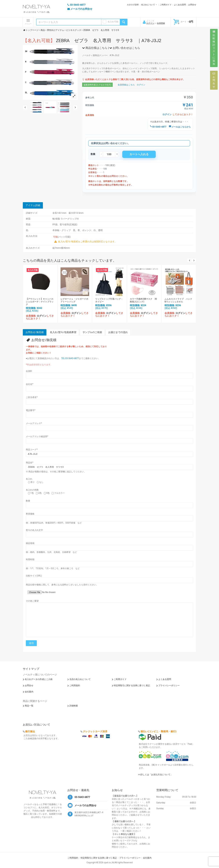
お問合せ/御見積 (35, 332)
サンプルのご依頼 (92, 332)
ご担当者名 (32, 397)
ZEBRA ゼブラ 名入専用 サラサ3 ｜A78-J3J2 (92, 41)
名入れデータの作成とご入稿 (39, 679)
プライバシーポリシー (169, 685)
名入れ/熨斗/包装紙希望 (63, 332)
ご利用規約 (75, 685)
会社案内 (29, 692)
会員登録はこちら (126, 85)
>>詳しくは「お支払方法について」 (155, 775)
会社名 (30, 384)
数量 (28, 501)
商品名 (30, 463)
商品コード (32, 450)
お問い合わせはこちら (125, 48)
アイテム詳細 (33, 205)
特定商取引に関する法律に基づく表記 (132, 685)
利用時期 (30, 559)
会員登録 (161, 23)
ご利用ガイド (166, 5)
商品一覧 (29, 706)
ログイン (150, 23)
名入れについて (148, 5)
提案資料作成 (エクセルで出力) (97, 85)
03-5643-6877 (158, 127)
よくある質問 (180, 5)
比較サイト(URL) (34, 576)
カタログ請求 (133, 5)
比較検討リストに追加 (214, 48)
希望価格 (30, 514)
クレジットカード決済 (95, 731)
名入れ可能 (113, 22)
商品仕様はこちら (95, 48)
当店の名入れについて (80, 679)
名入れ (29, 479)
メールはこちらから (180, 127)
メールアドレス (34, 423)
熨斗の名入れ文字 (34, 530)
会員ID (29, 371)
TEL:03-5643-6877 (70, 358)
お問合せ (192, 5)
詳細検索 (74, 706)
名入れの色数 (32, 490)
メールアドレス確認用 (37, 436)
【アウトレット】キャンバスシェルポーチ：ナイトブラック (40, 302)
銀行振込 (30, 731)
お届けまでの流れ (118, 332)
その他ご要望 (32, 601)
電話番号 (31, 410)
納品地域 (30, 543)
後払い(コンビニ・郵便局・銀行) (158, 731)
